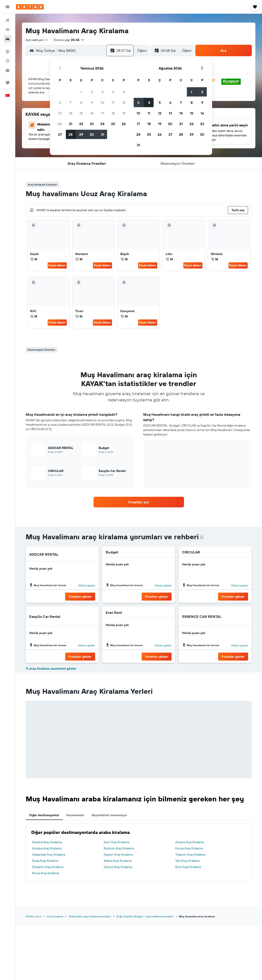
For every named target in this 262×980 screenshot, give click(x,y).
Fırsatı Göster (57, 265)
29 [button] (81, 134)
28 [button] (70, 134)
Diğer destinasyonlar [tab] (44, 815)
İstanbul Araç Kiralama (47, 842)
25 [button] (113, 124)
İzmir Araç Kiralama (116, 842)
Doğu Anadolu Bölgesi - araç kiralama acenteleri (145, 916)
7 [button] (70, 102)
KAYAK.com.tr (34, 916)
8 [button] (81, 102)
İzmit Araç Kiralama (188, 867)
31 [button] (103, 134)
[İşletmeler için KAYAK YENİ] (8, 70)
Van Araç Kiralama (187, 861)
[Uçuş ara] (8, 20)
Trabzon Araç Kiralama (190, 854)
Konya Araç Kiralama (189, 848)
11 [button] (113, 102)
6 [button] (60, 102)
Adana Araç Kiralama (118, 861)
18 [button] (113, 113)
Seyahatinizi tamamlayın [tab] (109, 815)
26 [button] (124, 124)
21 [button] (71, 124)
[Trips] (8, 83)
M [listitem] (34, 259)
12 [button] (124, 102)
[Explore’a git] (8, 52)
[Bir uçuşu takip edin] (8, 61)
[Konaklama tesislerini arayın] (8, 30)
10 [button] (103, 102)
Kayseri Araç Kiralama (118, 854)
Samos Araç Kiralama (118, 867)
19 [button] (124, 113)
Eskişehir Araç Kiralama (48, 867)
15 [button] (81, 113)
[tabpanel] (139, 853)
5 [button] (124, 92)
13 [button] (60, 113)
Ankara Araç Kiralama (190, 842)
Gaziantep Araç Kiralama (49, 854)
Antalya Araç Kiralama (47, 848)
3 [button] (103, 92)
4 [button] (113, 92)
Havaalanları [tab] (75, 815)
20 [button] (60, 124)
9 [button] (92, 102)
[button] (8, 7)
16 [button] (92, 113)
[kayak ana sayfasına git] (30, 7)
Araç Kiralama (55, 916)
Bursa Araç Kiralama (46, 873)
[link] (139, 502)
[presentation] (202, 537)
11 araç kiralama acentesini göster (51, 669)
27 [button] (60, 134)
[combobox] (37, 40)
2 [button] (92, 92)
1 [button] (81, 92)
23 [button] (92, 124)
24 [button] (102, 124)
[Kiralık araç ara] (8, 39)
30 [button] (92, 134)
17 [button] (102, 113)
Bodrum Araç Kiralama (119, 848)
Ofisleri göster (87, 585)
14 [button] (71, 113)
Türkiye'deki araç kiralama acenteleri (90, 916)
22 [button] (81, 124)
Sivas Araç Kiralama (45, 861)
